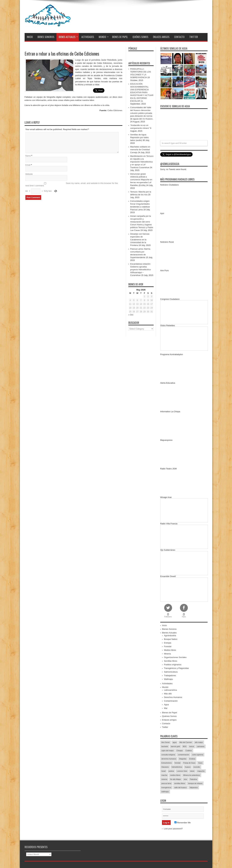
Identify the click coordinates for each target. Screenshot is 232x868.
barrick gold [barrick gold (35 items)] (175, 746)
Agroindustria (170, 636)
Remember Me (183, 823)
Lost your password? (173, 829)
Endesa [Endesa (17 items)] (192, 759)
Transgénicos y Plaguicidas (176, 668)
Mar (166, 708)
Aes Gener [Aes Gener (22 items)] (166, 742)
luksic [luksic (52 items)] (192, 771)
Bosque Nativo (171, 639)
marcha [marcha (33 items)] (164, 775)
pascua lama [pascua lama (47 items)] (166, 783)
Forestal (168, 646)
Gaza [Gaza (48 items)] (200, 763)
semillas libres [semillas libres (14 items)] (180, 783)
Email (28, 165)
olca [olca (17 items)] (185, 779)
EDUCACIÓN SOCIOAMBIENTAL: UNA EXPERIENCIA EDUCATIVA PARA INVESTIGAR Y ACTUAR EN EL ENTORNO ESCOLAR (142, 92)
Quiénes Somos (140, 37)
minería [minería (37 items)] (164, 779)
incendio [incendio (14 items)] (197, 767)
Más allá (168, 694)
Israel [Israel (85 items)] (164, 771)
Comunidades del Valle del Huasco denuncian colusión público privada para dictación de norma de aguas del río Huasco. (142, 113)
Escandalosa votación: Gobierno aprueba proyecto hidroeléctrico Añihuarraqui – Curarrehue (141, 270)
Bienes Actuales (68, 37)
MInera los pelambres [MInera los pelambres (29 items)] (192, 775)
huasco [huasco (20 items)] (188, 767)
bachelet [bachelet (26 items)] (165, 746)
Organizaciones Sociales (175, 657)
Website (29, 174)
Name (28, 156)
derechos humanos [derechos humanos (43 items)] (169, 759)
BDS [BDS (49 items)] (185, 746)
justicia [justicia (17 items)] (171, 771)
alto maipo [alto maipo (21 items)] (199, 742)
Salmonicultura (171, 672)
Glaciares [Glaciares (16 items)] (165, 767)
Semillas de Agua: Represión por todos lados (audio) (139, 137)
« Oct (131, 315)
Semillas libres (171, 661)
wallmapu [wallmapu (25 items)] (165, 792)
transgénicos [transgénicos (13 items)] (166, 787)
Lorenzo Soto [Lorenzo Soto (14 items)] (182, 771)
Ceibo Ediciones (115, 110)
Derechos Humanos (173, 697)
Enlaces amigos (161, 37)
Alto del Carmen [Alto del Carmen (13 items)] (186, 742)
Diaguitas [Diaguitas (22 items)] (183, 759)
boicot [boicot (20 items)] (192, 746)
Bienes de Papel (120, 37)
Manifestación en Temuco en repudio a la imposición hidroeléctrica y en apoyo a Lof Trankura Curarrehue (142, 162)
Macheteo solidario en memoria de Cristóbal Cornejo (140, 150)
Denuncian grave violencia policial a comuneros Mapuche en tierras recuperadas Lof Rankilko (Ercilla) (141, 180)
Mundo (104, 37)
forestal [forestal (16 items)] (178, 763)
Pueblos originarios (173, 665)
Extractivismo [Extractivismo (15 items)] (167, 763)
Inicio (30, 37)
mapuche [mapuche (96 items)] (201, 771)
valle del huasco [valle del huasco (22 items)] (181, 787)
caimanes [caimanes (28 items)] (201, 746)
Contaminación (171, 701)
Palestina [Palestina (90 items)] (193, 779)
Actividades (88, 37)
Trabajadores (170, 675)
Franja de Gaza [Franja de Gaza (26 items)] (189, 763)
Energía (168, 643)
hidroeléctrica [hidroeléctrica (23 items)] (177, 767)
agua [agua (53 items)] (175, 742)
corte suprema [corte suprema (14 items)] (198, 755)
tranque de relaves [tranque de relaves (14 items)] (195, 783)
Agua (166, 705)
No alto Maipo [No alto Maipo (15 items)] (176, 779)
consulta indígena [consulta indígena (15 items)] (168, 755)
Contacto (179, 37)
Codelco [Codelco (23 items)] (189, 751)
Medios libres (170, 650)
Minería (167, 654)
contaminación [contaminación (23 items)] (184, 755)
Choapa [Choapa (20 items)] (180, 751)
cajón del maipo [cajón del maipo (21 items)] (168, 751)
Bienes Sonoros (46, 37)
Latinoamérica (170, 690)
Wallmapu (169, 679)
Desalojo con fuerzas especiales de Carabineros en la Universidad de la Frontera (140, 240)
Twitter (194, 37)
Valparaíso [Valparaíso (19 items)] (194, 787)
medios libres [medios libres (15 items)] (175, 775)
